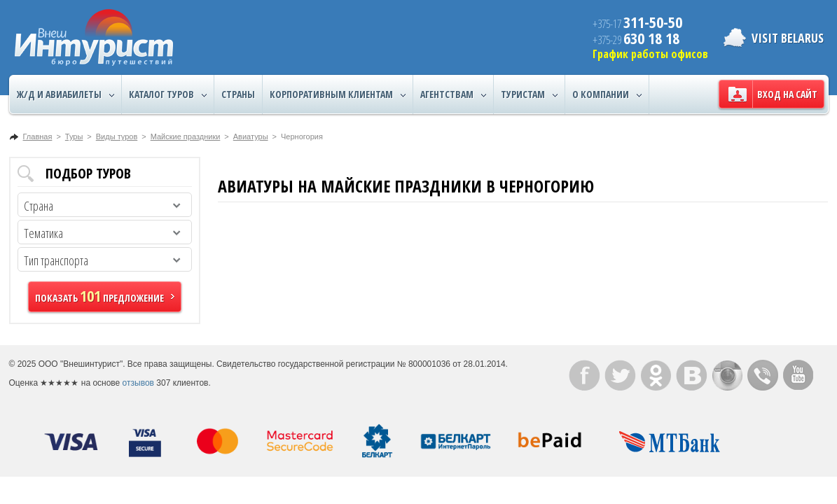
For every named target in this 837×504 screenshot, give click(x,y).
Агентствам (453, 94)
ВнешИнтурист (94, 37)
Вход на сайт (787, 94)
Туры (74, 136)
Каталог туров (168, 94)
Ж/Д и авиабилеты (65, 94)
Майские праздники (186, 136)
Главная (38, 136)
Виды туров (117, 136)
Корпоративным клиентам (338, 94)
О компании (607, 94)
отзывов (138, 383)
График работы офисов (650, 54)
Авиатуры (251, 136)
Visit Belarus (788, 38)
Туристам (529, 94)
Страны (238, 94)
